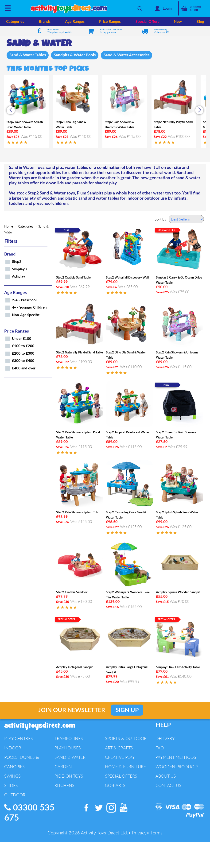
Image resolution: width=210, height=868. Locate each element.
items (195, 8)
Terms (156, 833)
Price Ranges (110, 22)
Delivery (165, 739)
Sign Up (127, 711)
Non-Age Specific (26, 316)
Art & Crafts (119, 748)
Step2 (17, 262)
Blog (200, 22)
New (178, 22)
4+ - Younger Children (29, 308)
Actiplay (19, 277)
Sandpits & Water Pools (78, 55)
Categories (15, 22)
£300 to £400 (23, 361)
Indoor (13, 748)
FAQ (160, 748)
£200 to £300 (23, 354)
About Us (166, 776)
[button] (199, 111)
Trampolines (69, 739)
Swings (12, 776)
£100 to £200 (23, 347)
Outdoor (15, 795)
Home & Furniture (125, 767)
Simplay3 (19, 270)
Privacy (139, 833)
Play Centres (19, 739)
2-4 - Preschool (24, 301)
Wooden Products (177, 767)
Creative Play (120, 758)
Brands (45, 22)
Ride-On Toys (69, 776)
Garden (63, 767)
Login (167, 8)
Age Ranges (75, 22)
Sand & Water (70, 758)
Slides (11, 786)
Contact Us (168, 786)
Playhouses (68, 748)
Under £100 (22, 339)
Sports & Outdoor (126, 739)
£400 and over (24, 369)
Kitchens (64, 786)
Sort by (160, 220)
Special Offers (147, 22)
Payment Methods (176, 758)
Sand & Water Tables (29, 55)
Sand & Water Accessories (133, 55)
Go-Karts (115, 786)
